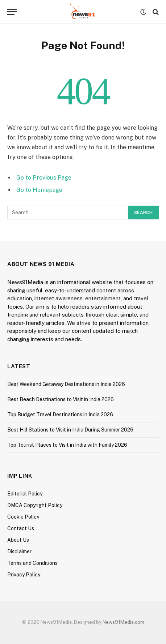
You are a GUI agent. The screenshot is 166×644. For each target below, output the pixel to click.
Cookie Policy (23, 517)
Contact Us (21, 528)
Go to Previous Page (44, 178)
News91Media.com (123, 622)
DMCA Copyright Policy (35, 505)
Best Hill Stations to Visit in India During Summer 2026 (70, 430)
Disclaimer (19, 551)
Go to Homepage (39, 190)
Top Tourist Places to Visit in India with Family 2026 (67, 445)
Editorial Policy (25, 494)
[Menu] (12, 12)
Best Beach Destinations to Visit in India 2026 (61, 399)
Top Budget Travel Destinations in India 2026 (60, 415)
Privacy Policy (24, 575)
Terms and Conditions (32, 563)
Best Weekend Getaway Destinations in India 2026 (66, 384)
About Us (18, 540)
